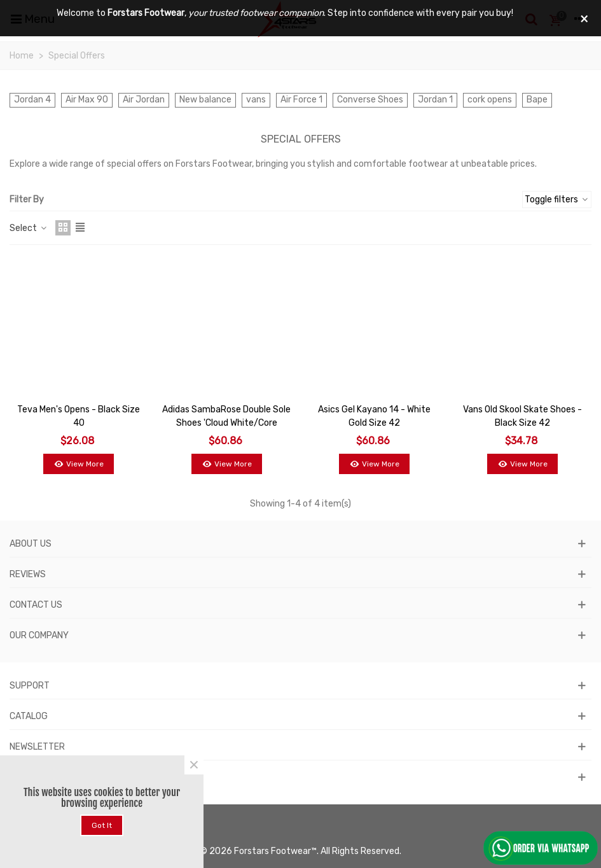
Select (29, 228)
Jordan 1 (435, 100)
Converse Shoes (370, 100)
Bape (537, 100)
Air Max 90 (87, 100)
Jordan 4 (32, 100)
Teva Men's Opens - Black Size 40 (79, 416)
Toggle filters (557, 199)
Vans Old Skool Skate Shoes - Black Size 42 (522, 416)
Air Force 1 (301, 100)
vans (256, 100)
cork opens (490, 100)
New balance (205, 100)
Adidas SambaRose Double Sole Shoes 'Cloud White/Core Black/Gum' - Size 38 (226, 423)
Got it (102, 825)
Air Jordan (144, 100)
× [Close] (194, 765)
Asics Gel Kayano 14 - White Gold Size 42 (374, 416)
